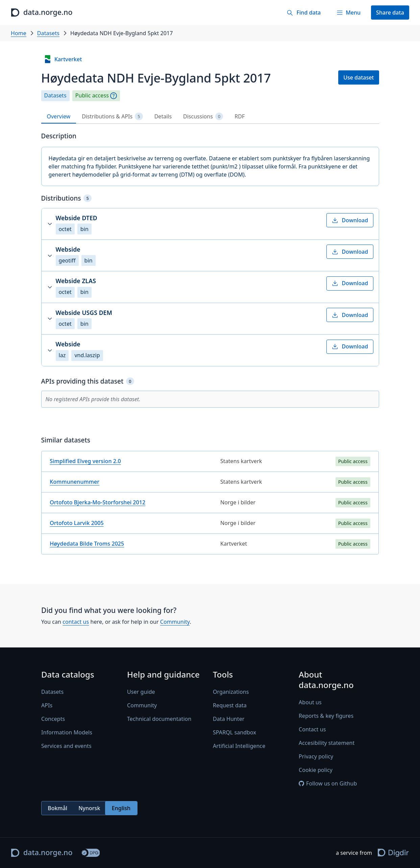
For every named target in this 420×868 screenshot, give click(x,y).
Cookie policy (316, 770)
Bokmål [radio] (57, 808)
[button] (210, 224)
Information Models (67, 732)
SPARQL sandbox (234, 732)
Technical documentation (159, 719)
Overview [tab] (59, 116)
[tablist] (210, 117)
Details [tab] (163, 116)
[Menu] (348, 13)
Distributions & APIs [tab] (112, 117)
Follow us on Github (328, 784)
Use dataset (359, 77)
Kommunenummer (75, 482)
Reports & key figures (326, 716)
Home (19, 33)
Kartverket (63, 59)
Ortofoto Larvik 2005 (77, 523)
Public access (92, 96)
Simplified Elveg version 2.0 (85, 461)
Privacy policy (316, 757)
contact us (76, 622)
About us (310, 703)
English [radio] (121, 808)
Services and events (66, 746)
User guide (141, 692)
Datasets (48, 33)
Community (175, 622)
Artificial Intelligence (239, 746)
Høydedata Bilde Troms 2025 (87, 544)
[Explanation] (114, 96)
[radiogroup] (89, 808)
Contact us (312, 730)
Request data (230, 705)
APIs (47, 705)
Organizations (231, 692)
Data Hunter (229, 719)
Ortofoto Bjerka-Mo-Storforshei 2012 (97, 502)
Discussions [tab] (203, 117)
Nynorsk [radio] (89, 808)
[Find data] (304, 13)
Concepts (53, 719)
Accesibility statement (327, 743)
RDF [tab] (240, 116)
